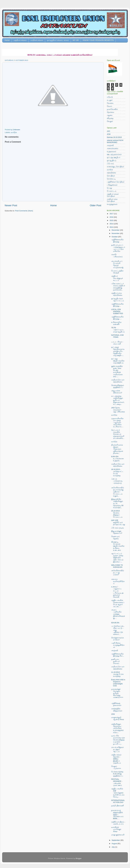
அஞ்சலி (110, 145)
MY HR (76, 40)
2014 (112, 224)
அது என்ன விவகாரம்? (117, 392)
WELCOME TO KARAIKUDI (117, 566)
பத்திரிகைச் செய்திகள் (116, 182)
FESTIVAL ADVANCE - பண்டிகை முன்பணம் (117, 782)
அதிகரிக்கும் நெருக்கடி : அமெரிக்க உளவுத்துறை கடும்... (117, 728)
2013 (112, 227)
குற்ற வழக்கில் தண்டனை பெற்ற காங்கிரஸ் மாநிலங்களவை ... (117, 371)
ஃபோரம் (110, 164)
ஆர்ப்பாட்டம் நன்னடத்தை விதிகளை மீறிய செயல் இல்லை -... (117, 558)
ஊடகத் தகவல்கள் (114, 154)
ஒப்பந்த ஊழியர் (114, 157)
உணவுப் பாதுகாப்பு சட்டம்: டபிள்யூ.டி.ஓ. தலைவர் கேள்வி (118, 592)
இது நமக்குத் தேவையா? (117, 532)
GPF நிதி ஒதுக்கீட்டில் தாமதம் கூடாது (118, 522)
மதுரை (110, 115)
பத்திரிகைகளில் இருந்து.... (117, 305)
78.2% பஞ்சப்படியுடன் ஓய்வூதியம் (118, 330)
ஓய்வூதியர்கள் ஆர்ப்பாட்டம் (118, 300)
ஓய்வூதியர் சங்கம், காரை (58, 40)
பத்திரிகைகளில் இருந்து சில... (118, 655)
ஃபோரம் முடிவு (118, 528)
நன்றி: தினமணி (118, 806)
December (116, 230)
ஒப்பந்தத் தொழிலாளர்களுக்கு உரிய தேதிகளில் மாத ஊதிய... (118, 351)
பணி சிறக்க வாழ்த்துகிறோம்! (118, 645)
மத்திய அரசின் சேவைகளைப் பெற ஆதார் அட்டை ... (118, 603)
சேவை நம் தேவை (116, 537)
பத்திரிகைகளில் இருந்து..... (117, 318)
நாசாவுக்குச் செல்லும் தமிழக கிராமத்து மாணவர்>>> (117, 693)
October (115, 237)
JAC (109, 131)
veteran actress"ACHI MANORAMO (115, 141)
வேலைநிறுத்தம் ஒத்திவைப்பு (118, 386)
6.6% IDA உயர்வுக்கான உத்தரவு (117, 459)
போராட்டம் (112, 191)
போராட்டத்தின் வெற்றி (117, 272)
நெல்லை (111, 112)
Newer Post (11, 205)
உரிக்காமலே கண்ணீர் (116, 323)
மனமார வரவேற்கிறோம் (118, 581)
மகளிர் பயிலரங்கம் (117, 255)
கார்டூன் (14, 132)
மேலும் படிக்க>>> (116, 767)
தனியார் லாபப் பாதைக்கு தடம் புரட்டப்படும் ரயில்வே (118, 248)
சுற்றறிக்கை (111, 173)
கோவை (110, 103)
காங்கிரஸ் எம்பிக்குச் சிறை (116, 829)
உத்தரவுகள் (112, 151)
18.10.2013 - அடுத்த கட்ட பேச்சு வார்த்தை (117, 472)
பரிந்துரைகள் (112, 185)
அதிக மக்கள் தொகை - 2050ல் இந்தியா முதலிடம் (116, 759)
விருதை (110, 118)
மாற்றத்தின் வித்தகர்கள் (117, 710)
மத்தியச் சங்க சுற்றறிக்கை (117, 294)
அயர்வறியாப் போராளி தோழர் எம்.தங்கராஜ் (117, 264)
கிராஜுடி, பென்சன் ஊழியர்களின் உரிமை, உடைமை (118, 546)
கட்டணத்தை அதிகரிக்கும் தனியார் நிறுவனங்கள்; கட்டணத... (118, 400)
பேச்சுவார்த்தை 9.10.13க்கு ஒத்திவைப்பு (117, 774)
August (115, 844)
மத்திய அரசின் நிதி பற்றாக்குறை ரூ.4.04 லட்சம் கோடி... (118, 793)
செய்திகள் (111, 176)
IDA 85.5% (115, 623)
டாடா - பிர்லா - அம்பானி (117, 343)
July (113, 847)
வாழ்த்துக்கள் (112, 204)
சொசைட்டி (111, 179)
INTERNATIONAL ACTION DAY (118, 801)
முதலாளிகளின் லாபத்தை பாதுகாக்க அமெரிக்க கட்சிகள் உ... (117, 423)
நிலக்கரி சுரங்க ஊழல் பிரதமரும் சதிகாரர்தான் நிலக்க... (117, 449)
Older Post (96, 205)
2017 (112, 214)
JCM (109, 134)
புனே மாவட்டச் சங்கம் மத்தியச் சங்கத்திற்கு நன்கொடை (118, 287)
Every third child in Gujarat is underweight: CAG (118, 683)
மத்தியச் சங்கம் (20, 40)
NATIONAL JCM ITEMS (117, 336)
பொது (109, 188)
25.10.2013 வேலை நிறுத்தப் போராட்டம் (117, 514)
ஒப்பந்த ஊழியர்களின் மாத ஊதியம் (118, 361)
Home (7, 40)
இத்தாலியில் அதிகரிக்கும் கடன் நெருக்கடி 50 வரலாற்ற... (117, 503)
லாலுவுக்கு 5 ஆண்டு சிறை (118, 718)
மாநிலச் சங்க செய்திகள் (112, 200)
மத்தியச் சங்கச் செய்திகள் (113, 195)
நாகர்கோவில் (112, 109)
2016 (112, 217)
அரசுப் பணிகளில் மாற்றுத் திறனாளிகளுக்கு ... (118, 614)
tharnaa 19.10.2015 (114, 137)
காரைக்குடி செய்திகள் (116, 167)
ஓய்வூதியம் (112, 161)
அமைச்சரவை (113, 148)
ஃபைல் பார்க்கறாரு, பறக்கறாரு (117, 481)
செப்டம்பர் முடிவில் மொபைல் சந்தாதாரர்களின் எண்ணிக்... (118, 434)
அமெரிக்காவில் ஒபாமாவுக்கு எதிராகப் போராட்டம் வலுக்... (118, 492)
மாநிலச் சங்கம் (37, 40)
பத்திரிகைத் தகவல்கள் (116, 704)
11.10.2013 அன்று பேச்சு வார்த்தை (117, 674)
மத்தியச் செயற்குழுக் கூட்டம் (117, 278)
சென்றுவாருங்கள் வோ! (117, 639)
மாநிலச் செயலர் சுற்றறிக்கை (118, 381)
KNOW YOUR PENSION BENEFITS (98, 40)
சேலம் (109, 106)
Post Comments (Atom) (24, 211)
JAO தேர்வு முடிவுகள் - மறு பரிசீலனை (118, 410)
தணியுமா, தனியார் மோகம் (115, 661)
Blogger (79, 858)
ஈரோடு (110, 97)
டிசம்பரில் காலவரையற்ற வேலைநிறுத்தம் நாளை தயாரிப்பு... (118, 740)
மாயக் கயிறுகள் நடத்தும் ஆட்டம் (118, 749)
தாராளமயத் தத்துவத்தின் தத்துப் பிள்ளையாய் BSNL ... (117, 814)
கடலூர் (110, 100)
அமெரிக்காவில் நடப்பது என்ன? (118, 573)
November (116, 233)
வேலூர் (110, 121)
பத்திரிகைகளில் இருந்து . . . (117, 241)
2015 (112, 220)
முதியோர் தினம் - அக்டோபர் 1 (118, 823)
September (116, 840)
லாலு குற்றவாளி (118, 835)
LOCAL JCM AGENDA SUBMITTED (117, 311)
